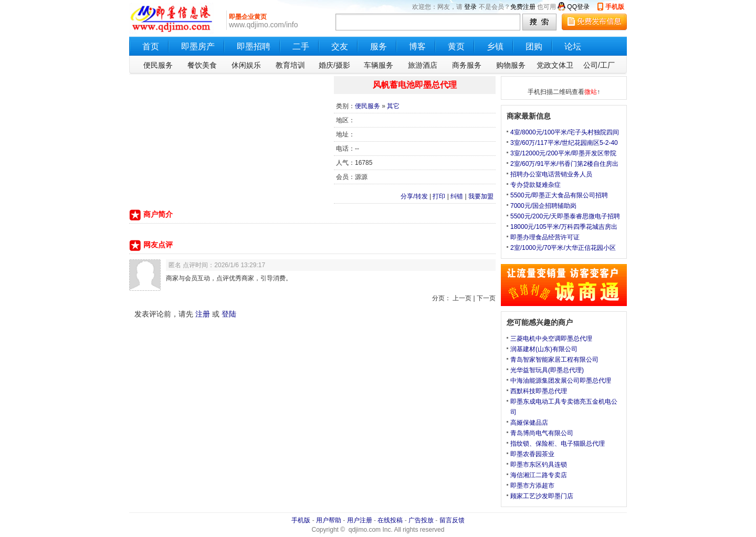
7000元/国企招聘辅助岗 (543, 206)
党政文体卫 (555, 65)
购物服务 (511, 65)
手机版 (615, 7)
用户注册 (360, 520)
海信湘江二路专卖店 (539, 475)
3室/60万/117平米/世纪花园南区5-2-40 (564, 143)
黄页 (456, 46)
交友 (340, 46)
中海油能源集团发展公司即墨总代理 (561, 381)
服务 (379, 46)
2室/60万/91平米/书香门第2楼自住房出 (564, 164)
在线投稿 (390, 520)
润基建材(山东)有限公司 (544, 349)
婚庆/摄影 (334, 65)
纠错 (457, 196)
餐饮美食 (202, 65)
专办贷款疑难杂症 (535, 185)
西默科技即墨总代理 (539, 391)
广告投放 (421, 520)
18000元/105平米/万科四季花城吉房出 (564, 227)
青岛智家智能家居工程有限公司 (554, 360)
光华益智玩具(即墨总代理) (547, 370)
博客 (417, 46)
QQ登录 (578, 7)
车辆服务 (379, 65)
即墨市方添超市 (532, 486)
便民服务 (158, 65)
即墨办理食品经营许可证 (545, 237)
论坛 (573, 46)
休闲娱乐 (246, 65)
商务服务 (467, 65)
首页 (151, 46)
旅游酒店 (423, 65)
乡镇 (495, 46)
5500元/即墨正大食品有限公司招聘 (559, 195)
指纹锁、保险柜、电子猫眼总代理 (558, 444)
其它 (393, 106)
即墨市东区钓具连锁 (539, 465)
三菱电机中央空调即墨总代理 (551, 339)
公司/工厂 (599, 65)
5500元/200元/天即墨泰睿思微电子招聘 (565, 216)
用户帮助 (329, 520)
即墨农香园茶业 (532, 454)
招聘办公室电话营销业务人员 (551, 174)
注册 (203, 314)
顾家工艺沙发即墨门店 (542, 496)
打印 (439, 196)
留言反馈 (452, 520)
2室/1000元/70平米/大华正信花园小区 (563, 248)
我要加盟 (481, 196)
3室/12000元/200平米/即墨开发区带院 (563, 153)
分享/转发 (414, 196)
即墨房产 (198, 46)
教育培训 (290, 65)
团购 (534, 46)
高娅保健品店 (529, 423)
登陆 (229, 314)
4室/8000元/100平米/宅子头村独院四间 (565, 132)
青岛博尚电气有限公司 (542, 433)
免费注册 (523, 7)
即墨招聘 (254, 46)
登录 (470, 7)
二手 (301, 46)
